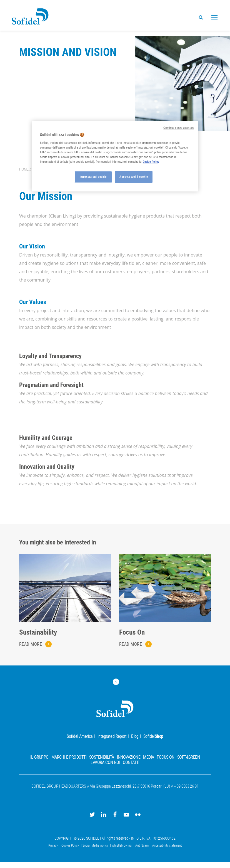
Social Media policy (96, 845)
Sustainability (38, 632)
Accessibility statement (167, 845)
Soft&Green (188, 757)
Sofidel (153, 736)
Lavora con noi (105, 762)
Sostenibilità (102, 757)
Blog (135, 736)
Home (24, 169)
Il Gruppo (39, 757)
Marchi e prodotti (69, 757)
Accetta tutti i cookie (134, 177)
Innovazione (129, 757)
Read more (31, 644)
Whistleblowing (122, 845)
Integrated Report (112, 736)
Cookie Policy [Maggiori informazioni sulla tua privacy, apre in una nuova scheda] (151, 162)
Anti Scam (142, 845)
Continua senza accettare (179, 128)
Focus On (132, 632)
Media (148, 757)
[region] (115, 156)
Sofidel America (80, 736)
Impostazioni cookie (93, 177)
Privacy (53, 845)
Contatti (131, 762)
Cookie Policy (71, 845)
